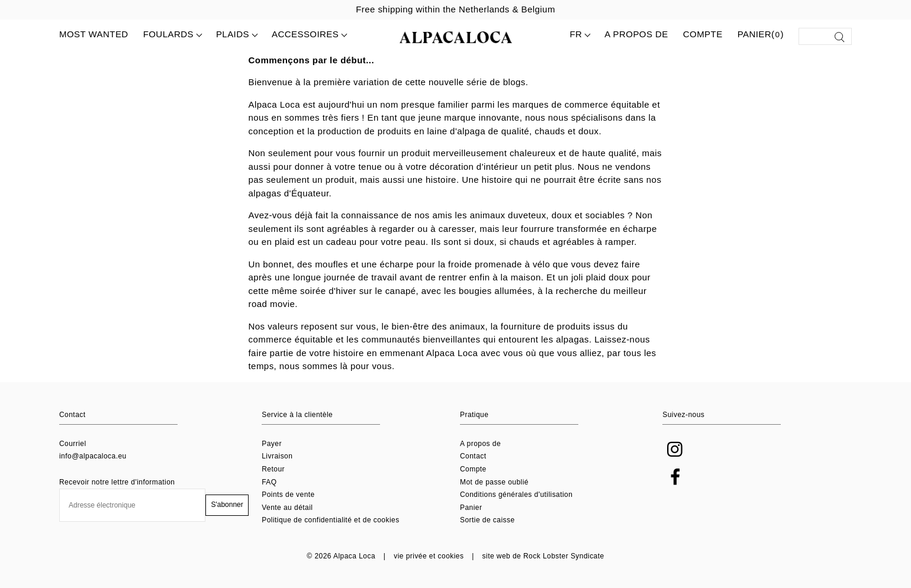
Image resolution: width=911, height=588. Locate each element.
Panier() (761, 35)
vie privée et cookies (429, 556)
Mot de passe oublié (494, 482)
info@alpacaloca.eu (93, 456)
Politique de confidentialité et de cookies (330, 520)
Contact (473, 456)
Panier (471, 508)
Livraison (277, 456)
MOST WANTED (94, 34)
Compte (703, 34)
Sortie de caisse (487, 520)
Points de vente (288, 495)
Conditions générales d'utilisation (516, 495)
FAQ (269, 482)
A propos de (636, 34)
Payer (272, 444)
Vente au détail (287, 508)
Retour (273, 469)
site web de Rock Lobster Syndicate (543, 556)
